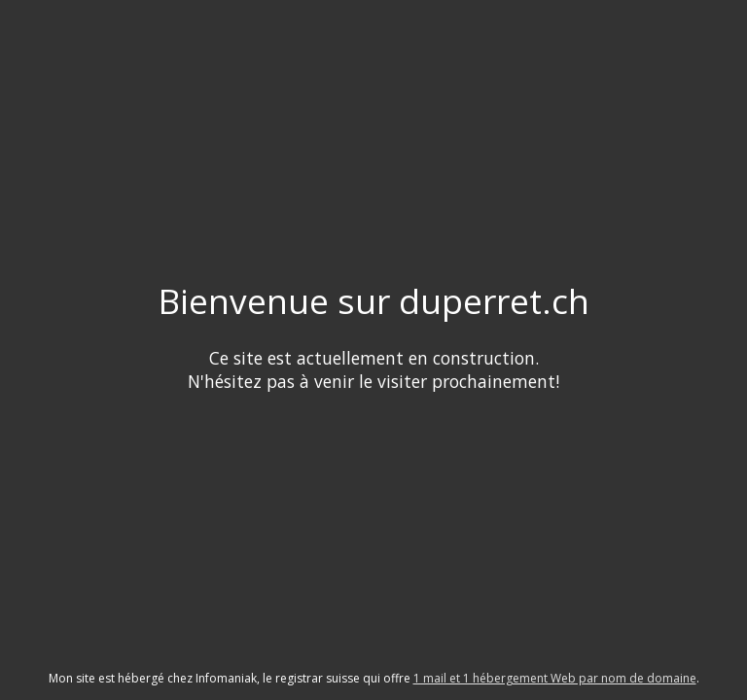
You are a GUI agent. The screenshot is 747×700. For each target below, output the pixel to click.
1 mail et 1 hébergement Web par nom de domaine (555, 678)
